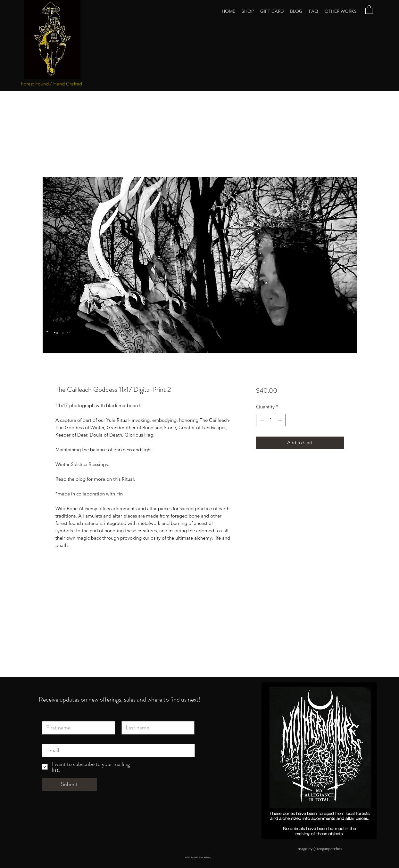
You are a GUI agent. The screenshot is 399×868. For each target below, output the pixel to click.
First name (53, 716)
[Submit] (69, 784)
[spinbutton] (271, 420)
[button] (369, 9)
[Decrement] (261, 420)
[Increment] (281, 420)
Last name (132, 716)
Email (48, 739)
